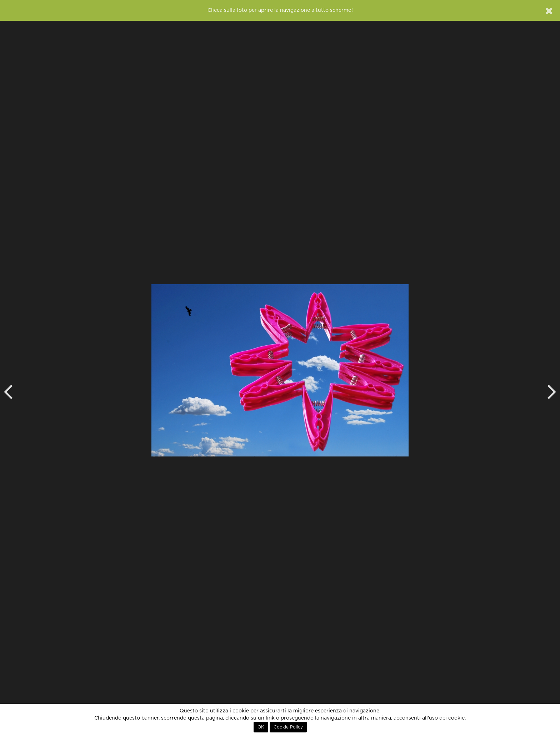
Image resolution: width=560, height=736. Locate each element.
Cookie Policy (288, 727)
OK (261, 727)
